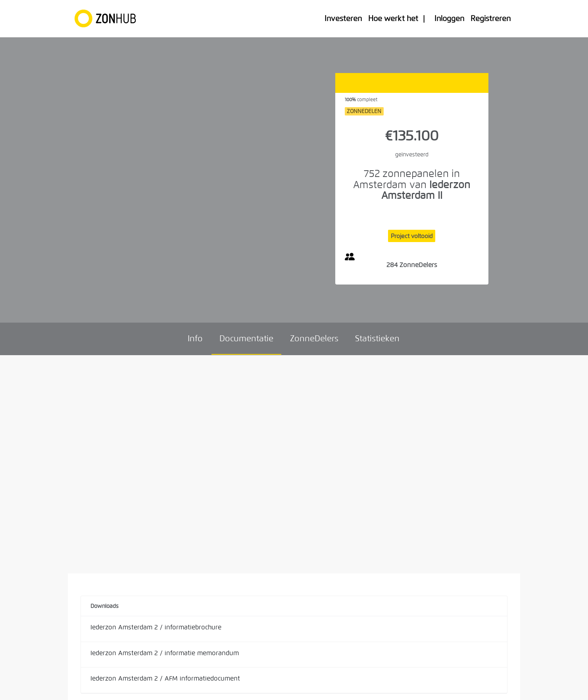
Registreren (491, 18)
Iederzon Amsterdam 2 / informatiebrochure (156, 627)
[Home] (109, 19)
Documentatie (246, 338)
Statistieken (377, 338)
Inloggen (449, 18)
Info (195, 338)
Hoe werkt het (393, 18)
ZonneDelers (314, 338)
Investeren (343, 18)
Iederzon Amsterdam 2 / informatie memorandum (165, 653)
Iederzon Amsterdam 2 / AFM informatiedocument (165, 678)
